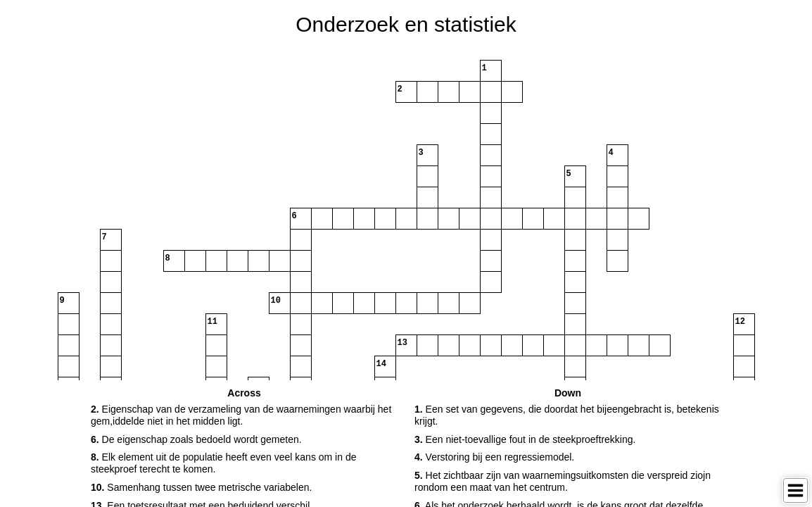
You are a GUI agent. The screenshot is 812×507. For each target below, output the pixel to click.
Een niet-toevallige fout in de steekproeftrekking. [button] (525, 439)
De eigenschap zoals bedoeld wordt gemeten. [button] (196, 439)
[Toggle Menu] (795, 490)
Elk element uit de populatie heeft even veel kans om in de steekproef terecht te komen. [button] (223, 463)
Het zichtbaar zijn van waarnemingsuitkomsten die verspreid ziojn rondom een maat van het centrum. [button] (563, 481)
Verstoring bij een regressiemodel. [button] (494, 457)
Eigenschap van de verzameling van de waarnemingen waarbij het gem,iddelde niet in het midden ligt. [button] (241, 415)
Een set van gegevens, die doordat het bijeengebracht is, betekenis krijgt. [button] (567, 415)
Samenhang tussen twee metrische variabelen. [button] (201, 487)
